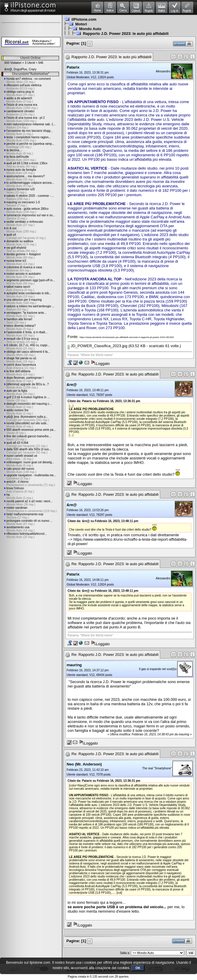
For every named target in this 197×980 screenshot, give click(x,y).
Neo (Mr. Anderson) (84, 764)
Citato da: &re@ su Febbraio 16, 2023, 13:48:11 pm (103, 521)
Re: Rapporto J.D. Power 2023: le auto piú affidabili (115, 374)
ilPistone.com (84, 19)
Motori (81, 24)
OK (138, 968)
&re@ (8, 69)
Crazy (32, 69)
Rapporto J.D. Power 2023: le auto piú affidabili (126, 34)
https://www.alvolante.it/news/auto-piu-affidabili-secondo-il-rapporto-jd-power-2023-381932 (127, 337)
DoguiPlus (20, 69)
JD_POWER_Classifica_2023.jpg (97, 346)
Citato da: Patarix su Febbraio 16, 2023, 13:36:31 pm (104, 401)
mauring (74, 665)
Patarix (73, 67)
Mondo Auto (90, 29)
